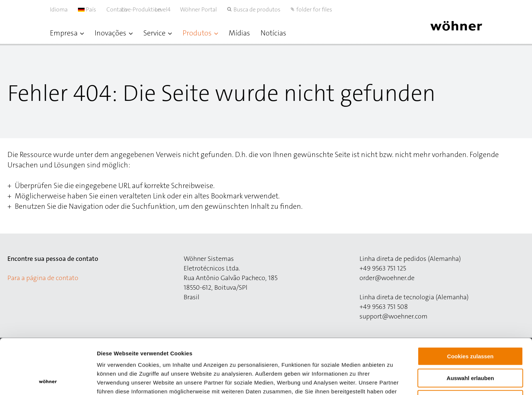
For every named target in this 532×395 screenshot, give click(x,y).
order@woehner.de (387, 278)
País (87, 9)
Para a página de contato (43, 278)
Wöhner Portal (198, 9)
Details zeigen (393, 380)
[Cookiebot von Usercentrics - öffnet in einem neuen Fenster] (48, 381)
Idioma (59, 9)
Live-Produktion (149, 9)
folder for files (314, 9)
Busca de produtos (257, 9)
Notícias (273, 33)
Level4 (170, 9)
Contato (117, 9)
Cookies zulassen (470, 305)
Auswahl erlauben (470, 326)
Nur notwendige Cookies (470, 348)
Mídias (239, 33)
